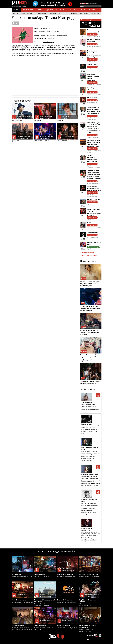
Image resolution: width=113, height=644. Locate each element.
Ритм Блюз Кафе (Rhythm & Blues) (92, 119)
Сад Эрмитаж (16, 574)
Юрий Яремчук (87, 528)
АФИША (16, 10)
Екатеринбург (41, 13)
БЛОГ (63, 10)
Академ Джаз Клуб (63, 626)
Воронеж (74, 13)
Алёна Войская (92, 98)
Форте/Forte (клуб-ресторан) (89, 574)
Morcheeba (58, 50)
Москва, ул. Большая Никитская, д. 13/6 (86, 630)
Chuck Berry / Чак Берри (90, 474)
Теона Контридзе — (18, 46)
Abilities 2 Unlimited (94, 199)
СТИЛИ (92, 10)
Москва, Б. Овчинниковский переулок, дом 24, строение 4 (22, 629)
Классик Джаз (92, 65)
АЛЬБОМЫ (73, 10)
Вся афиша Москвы (87, 252)
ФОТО (83, 10)
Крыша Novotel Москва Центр (94, 151)
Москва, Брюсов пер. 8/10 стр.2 (22, 602)
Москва (83, 3)
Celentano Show (92, 233)
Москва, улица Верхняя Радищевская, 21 (53, 35)
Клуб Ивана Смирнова (94, 204)
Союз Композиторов (93, 237)
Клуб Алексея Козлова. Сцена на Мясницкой (94, 167)
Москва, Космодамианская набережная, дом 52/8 (43, 605)
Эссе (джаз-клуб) (92, 102)
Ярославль (84, 13)
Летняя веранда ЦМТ (93, 183)
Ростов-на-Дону (55, 13)
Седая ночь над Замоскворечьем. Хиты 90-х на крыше (94, 188)
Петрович (68, 112)
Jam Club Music (22, 112)
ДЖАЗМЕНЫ (52, 10)
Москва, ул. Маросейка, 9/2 (66, 576)
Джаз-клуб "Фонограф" (65, 600)
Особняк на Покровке (94, 36)
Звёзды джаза (87, 389)
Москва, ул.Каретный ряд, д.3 (22, 576)
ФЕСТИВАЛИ (28, 10)
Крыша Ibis (45, 112)
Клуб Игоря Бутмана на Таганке (48, 32)
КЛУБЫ (40, 10)
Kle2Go (89, 223)
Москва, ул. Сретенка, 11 (43, 576)
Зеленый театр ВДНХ (93, 137)
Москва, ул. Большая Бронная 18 (89, 577)
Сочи (66, 13)
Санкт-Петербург (92, 3)
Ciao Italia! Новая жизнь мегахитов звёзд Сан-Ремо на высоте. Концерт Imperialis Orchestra (94, 175)
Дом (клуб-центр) (18, 626)
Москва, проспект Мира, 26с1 (67, 628)
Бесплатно (95, 13)
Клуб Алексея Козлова (45, 132)
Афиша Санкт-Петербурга (89, 256)
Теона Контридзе (48, 42)
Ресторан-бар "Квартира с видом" (93, 195)
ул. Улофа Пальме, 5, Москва (67, 602)
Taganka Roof (91, 61)
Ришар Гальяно (87, 424)
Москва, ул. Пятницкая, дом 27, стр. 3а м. (45, 629)
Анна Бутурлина (87, 402)
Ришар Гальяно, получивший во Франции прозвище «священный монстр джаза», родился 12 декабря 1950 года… (90, 430)
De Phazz (65, 50)
